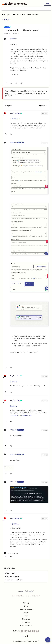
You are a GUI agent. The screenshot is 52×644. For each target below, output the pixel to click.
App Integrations (26, 626)
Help (26, 606)
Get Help (6, 14)
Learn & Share (19, 14)
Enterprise (26, 619)
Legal (29, 641)
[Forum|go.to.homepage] (15, 4)
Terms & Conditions (18, 596)
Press (26, 613)
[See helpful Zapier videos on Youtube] (37, 631)
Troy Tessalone (15, 113)
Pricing (26, 603)
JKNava (13, 39)
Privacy (36, 641)
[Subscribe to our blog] (30, 631)
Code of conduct (11, 573)
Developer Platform (26, 609)
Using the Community (13, 577)
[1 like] (11, 553)
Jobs (26, 616)
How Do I (7, 19)
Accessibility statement (33, 596)
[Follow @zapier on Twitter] (33, 631)
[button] (47, 4)
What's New (33, 14)
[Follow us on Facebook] (22, 631)
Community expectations (14, 580)
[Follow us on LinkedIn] (26, 631)
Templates (26, 622)
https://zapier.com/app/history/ (21, 415)
